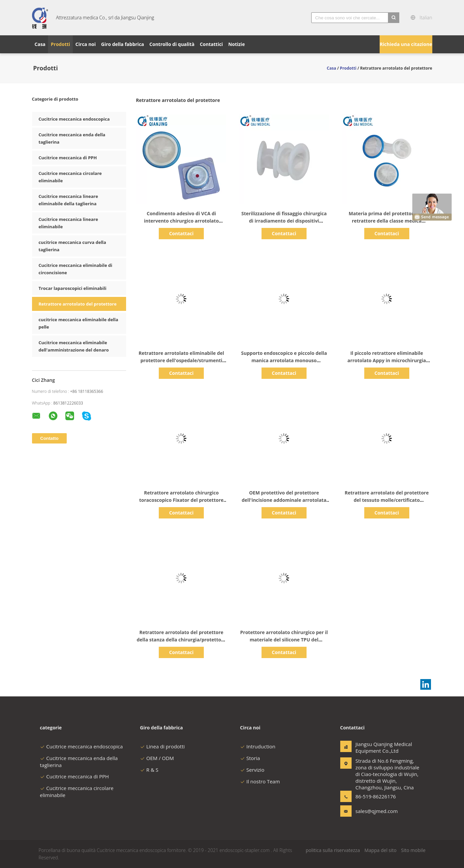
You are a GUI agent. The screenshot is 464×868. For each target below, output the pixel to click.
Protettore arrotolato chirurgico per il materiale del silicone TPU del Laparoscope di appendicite (284, 640)
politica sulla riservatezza (333, 850)
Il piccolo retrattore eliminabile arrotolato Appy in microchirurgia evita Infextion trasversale (387, 360)
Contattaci (181, 233)
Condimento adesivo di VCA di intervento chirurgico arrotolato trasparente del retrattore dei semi (181, 221)
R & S (149, 770)
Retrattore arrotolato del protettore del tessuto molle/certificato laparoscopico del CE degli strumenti (387, 500)
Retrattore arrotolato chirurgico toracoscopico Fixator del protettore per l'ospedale (181, 500)
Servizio (252, 770)
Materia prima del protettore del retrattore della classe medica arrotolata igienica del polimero (387, 221)
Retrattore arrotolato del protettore (78, 304)
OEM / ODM (157, 758)
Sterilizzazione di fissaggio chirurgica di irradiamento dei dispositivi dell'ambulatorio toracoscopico (284, 221)
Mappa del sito (381, 850)
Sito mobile (413, 850)
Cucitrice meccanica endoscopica (74, 119)
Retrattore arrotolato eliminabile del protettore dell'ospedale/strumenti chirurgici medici (181, 360)
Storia (250, 758)
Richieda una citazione (406, 44)
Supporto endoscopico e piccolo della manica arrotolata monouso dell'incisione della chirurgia (284, 360)
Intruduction (258, 746)
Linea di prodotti (162, 746)
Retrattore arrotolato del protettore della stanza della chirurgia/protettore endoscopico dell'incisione (181, 640)
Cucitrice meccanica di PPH (68, 158)
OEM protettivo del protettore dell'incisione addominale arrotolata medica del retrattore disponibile (284, 500)
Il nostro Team (260, 781)
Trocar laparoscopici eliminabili (73, 288)
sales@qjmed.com (377, 811)
